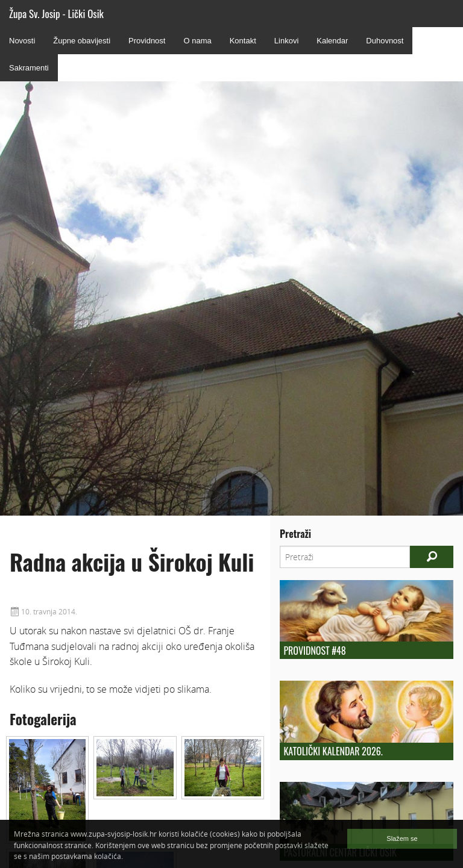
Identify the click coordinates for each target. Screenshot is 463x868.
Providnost (147, 41)
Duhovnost (385, 41)
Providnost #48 (314, 651)
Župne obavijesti (82, 41)
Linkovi (286, 41)
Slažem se (402, 838)
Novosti (22, 41)
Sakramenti (29, 68)
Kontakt (243, 41)
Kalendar (332, 41)
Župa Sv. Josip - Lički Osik (56, 14)
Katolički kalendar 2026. (333, 751)
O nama (197, 41)
